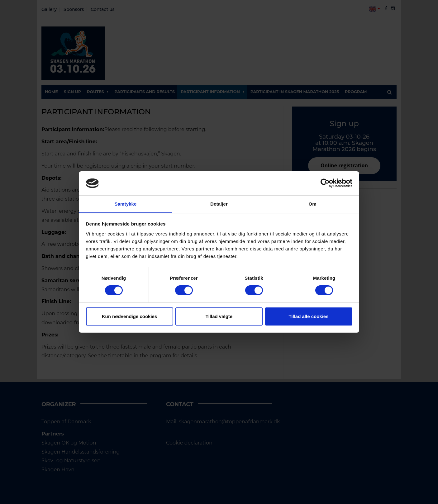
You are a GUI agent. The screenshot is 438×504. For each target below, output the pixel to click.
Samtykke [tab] (126, 204)
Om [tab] (312, 204)
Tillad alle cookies (308, 316)
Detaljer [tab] (219, 204)
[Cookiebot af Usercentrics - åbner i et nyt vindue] (325, 183)
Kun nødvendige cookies (130, 316)
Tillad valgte (219, 316)
